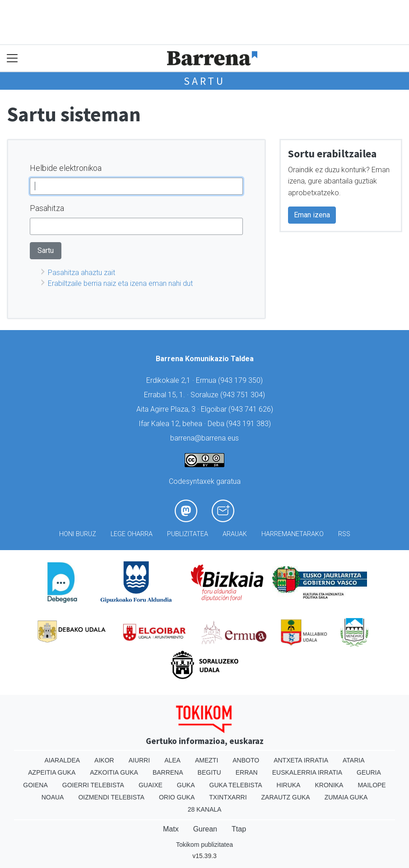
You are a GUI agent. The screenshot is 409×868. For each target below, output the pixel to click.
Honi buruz (78, 534)
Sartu (204, 81)
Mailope (372, 785)
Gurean (205, 829)
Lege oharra (132, 534)
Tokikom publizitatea (204, 845)
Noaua (53, 797)
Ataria (354, 760)
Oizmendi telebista (111, 797)
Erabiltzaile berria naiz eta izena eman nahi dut (120, 283)
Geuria (369, 772)
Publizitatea (188, 534)
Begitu (209, 772)
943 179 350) (242, 380)
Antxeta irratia (301, 760)
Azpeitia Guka (52, 772)
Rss (344, 534)
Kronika (329, 785)
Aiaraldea (63, 760)
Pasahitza (47, 208)
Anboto (246, 760)
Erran (247, 772)
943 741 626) (252, 409)
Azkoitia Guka (114, 772)
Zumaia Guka (346, 797)
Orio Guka (177, 797)
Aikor (104, 760)
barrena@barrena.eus (204, 438)
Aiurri (139, 760)
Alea (172, 760)
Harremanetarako (293, 534)
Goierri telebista (93, 785)
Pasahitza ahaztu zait (81, 273)
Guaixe (151, 785)
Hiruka (289, 785)
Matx (171, 829)
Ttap (239, 829)
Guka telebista (236, 785)
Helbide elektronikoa (66, 168)
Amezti (207, 760)
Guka (186, 785)
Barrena (168, 772)
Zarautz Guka (286, 797)
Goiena (35, 785)
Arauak (235, 534)
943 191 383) (250, 424)
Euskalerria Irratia (307, 772)
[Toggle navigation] (12, 58)
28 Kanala (205, 809)
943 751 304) (244, 395)
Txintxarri (228, 797)
